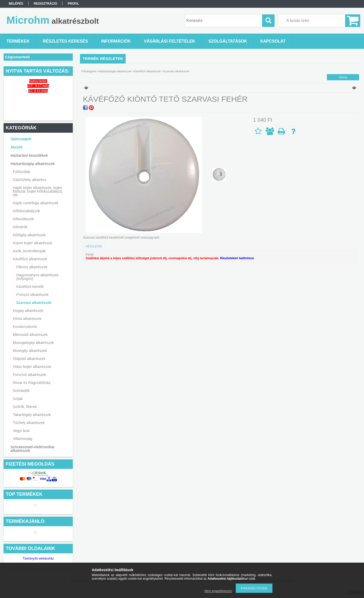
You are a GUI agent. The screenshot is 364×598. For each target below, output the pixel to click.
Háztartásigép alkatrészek (33, 164)
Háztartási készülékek (29, 155)
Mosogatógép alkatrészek (34, 343)
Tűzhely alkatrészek (29, 423)
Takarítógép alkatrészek (32, 415)
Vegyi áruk (21, 431)
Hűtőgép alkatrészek (29, 235)
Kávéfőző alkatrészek (30, 259)
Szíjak (18, 399)
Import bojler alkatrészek (33, 243)
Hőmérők (20, 227)
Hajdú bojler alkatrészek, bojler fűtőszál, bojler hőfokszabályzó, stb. (38, 191)
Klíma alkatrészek (27, 319)
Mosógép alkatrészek (30, 351)
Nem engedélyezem (218, 591)
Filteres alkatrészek (32, 267)
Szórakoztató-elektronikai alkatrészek (33, 449)
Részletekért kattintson (237, 258)
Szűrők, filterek (25, 407)
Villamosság (23, 439)
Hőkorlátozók (23, 219)
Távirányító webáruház (38, 558)
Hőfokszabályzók (27, 211)
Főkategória (89, 71)
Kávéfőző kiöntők (30, 287)
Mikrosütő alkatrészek (30, 335)
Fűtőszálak (22, 172)
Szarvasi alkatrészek (34, 303)
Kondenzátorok (25, 327)
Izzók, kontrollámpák (29, 251)
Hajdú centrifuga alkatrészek (36, 203)
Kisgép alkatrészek (28, 311)
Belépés (16, 4)
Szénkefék (21, 391)
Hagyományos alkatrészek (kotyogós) (37, 277)
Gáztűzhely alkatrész (30, 180)
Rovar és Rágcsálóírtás (32, 383)
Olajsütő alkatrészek (29, 359)
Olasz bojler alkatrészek (32, 367)
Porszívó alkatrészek (30, 375)
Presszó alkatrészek (32, 295)
